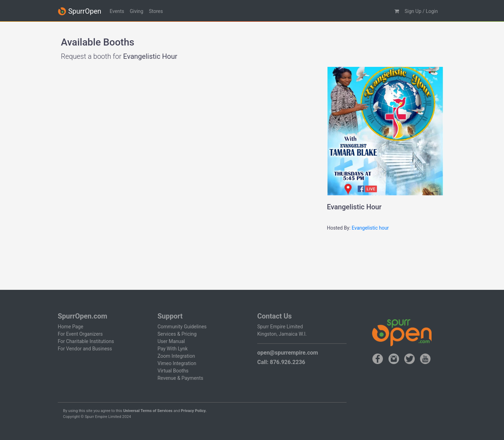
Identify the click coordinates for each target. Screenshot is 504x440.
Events (117, 11)
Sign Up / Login (421, 11)
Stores (156, 11)
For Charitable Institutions (86, 341)
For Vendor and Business (85, 349)
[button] (397, 11)
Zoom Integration (176, 356)
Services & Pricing (177, 334)
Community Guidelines (182, 327)
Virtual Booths (173, 371)
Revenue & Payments (180, 378)
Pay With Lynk (173, 349)
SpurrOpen (79, 11)
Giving (137, 11)
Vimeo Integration (177, 363)
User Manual (171, 341)
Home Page (71, 327)
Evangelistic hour (370, 228)
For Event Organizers (80, 334)
